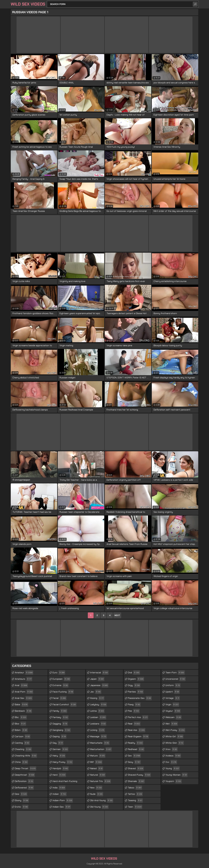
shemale (136, 781)
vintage (173, 698)
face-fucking (63, 692)
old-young (99, 807)
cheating (23, 749)
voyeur (173, 711)
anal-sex (24, 698)
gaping (60, 737)
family (60, 711)
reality (136, 743)
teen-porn (175, 673)
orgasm (136, 679)
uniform (173, 685)
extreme (61, 685)
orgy (134, 685)
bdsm (21, 730)
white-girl (174, 737)
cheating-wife (26, 756)
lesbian (98, 717)
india (59, 788)
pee (134, 711)
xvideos (173, 756)
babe (21, 705)
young (173, 768)
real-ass (137, 730)
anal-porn (24, 692)
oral (134, 673)
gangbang (62, 730)
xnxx (172, 749)
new (96, 788)
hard (59, 775)
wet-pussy (175, 730)
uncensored (176, 679)
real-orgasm (138, 737)
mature (98, 756)
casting (22, 743)
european (61, 679)
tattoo (135, 794)
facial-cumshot (65, 705)
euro (59, 673)
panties (136, 692)
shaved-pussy (139, 775)
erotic (22, 807)
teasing (135, 800)
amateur (24, 673)
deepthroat (25, 775)
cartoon (23, 737)
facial (60, 698)
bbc (21, 717)
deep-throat (26, 768)
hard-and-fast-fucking (65, 782)
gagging (60, 724)
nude (97, 794)
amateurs (24, 679)
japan (97, 679)
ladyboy (98, 705)
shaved (136, 768)
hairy (59, 756)
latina (97, 711)
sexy (134, 762)
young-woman (176, 775)
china (21, 762)
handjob (61, 768)
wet (172, 724)
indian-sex (62, 807)
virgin (172, 705)
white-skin (175, 743)
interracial (99, 673)
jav (96, 692)
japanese (99, 685)
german (60, 749)
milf (96, 762)
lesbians (98, 724)
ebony (22, 800)
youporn (174, 781)
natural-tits (101, 781)
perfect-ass (138, 717)
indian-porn (63, 800)
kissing (97, 698)
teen (135, 807)
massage (98, 737)
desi (21, 794)
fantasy (61, 717)
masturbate (100, 743)
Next (117, 615)
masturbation (101, 749)
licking (98, 730)
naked (97, 768)
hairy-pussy (63, 762)
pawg (134, 705)
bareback (23, 711)
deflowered (24, 788)
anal (21, 685)
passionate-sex (140, 698)
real (134, 724)
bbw (20, 724)
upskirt (173, 692)
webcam (174, 717)
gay (58, 743)
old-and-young (102, 800)
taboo (135, 788)
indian (60, 794)
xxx (171, 762)
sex (134, 756)
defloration (24, 781)
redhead (136, 749)
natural (98, 775)
